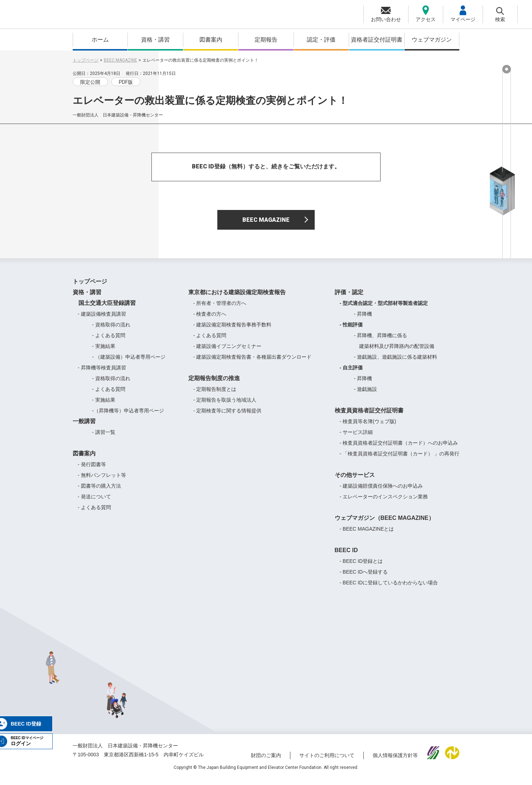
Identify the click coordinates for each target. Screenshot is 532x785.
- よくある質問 (109, 341)
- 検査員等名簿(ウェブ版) (368, 427)
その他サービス (355, 480)
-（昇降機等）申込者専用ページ (128, 416)
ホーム (100, 40)
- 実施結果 (104, 351)
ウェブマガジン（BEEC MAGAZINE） (385, 523)
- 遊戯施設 (366, 394)
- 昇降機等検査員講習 (102, 373)
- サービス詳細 (356, 437)
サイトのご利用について (327, 761)
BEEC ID (346, 556)
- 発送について (94, 502)
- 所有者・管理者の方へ (220, 308)
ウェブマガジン (432, 40)
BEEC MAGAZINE (120, 60)
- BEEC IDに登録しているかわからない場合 (389, 588)
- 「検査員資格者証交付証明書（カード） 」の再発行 (400, 459)
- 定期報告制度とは (215, 394)
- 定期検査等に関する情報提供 (228, 416)
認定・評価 (321, 40)
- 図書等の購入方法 (99, 491)
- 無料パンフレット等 (102, 480)
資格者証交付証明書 (377, 40)
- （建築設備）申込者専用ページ (129, 362)
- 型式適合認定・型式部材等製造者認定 (384, 308)
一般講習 (84, 427)
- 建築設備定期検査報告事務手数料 (233, 330)
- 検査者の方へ (210, 319)
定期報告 (266, 40)
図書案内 (211, 40)
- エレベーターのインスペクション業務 (384, 502)
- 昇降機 (363, 319)
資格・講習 (155, 40)
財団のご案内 (266, 761)
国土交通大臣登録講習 (104, 308)
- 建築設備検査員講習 (102, 319)
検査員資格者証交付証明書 (369, 416)
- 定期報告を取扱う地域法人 (225, 405)
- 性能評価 (351, 330)
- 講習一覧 (104, 437)
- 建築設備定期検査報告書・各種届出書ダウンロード (253, 362)
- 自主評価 (351, 373)
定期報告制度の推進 (214, 384)
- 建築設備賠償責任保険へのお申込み (381, 491)
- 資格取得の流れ (111, 330)
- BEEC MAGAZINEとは (367, 534)
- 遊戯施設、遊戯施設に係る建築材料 (396, 362)
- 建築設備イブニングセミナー (228, 351)
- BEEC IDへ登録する (364, 577)
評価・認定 (349, 298)
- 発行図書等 (92, 470)
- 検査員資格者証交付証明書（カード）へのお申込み (399, 448)
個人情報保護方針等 (395, 761)
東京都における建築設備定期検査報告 (237, 298)
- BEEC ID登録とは (361, 566)
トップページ (86, 60)
